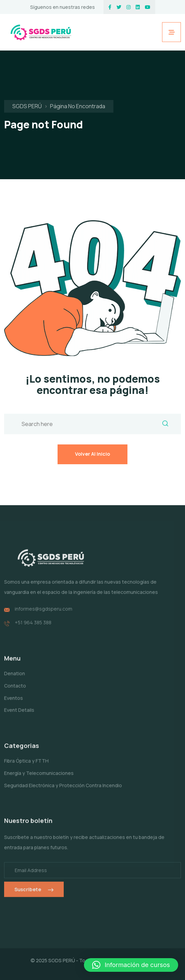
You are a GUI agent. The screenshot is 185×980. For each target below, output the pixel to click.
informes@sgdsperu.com (44, 613)
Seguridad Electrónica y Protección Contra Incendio (63, 789)
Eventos (14, 702)
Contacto (15, 690)
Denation (15, 677)
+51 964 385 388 (33, 627)
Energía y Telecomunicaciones (39, 777)
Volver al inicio (92, 454)
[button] (131, 965)
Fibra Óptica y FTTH (26, 765)
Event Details (19, 714)
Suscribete (34, 893)
